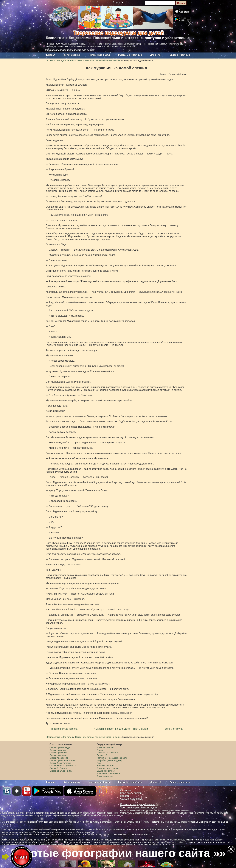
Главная (51, 55)
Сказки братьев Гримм (61, 771)
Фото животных (72, 55)
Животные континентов (108, 773)
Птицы (100, 750)
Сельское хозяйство (131, 799)
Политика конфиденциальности (138, 804)
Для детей (156, 55)
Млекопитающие (105, 747)
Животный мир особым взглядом (139, 807)
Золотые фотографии (108, 768)
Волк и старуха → (175, 729)
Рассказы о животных (130, 55)
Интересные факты (99, 55)
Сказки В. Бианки (58, 768)
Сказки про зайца (58, 755)
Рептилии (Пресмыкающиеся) (112, 758)
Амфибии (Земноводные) (109, 760)
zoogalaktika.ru (35, 840)
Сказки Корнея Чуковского (63, 766)
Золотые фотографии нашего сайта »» (118, 853)
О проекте (126, 790)
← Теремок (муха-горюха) (63, 729)
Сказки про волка (58, 753)
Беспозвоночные (105, 766)
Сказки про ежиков (59, 758)
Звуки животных (105, 776)
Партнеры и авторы (131, 793)
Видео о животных (180, 55)
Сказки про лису (58, 750)
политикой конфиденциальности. (158, 845)
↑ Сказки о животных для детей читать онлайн (121, 729)
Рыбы (100, 763)
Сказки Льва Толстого (60, 763)
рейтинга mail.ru (91, 822)
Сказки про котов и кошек (62, 760)
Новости (125, 796)
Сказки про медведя (60, 747)
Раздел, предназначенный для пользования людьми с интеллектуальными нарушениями (155, 810)
